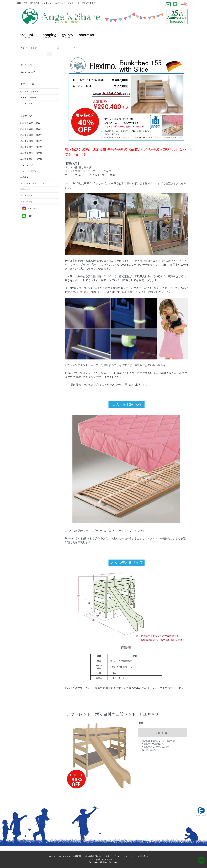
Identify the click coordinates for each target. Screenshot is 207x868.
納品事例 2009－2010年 (31, 123)
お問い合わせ (26, 201)
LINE (26, 216)
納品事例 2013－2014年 (31, 135)
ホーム (68, 47)
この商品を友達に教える (153, 744)
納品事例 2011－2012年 (31, 129)
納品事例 (24, 177)
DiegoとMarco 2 (28, 72)
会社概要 (78, 856)
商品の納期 (25, 189)
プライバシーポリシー (124, 856)
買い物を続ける (149, 750)
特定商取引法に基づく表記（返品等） (159, 741)
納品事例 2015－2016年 (31, 141)
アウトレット (79, 47)
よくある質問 (26, 195)
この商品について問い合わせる (156, 747)
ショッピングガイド (29, 171)
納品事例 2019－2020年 (31, 153)
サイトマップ (26, 165)
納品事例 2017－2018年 (31, 147)
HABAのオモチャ (28, 98)
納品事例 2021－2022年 (31, 159)
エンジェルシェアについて (32, 183)
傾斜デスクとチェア (29, 91)
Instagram (28, 208)
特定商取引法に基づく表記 (98, 856)
